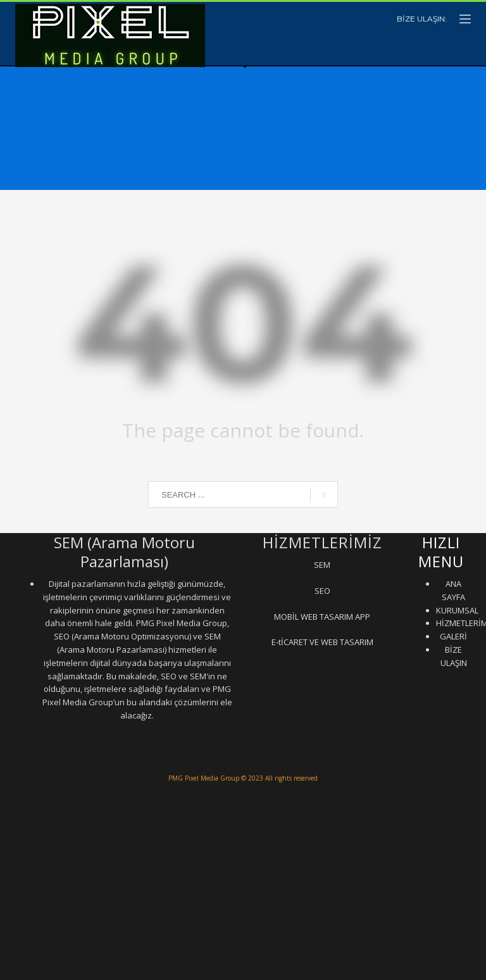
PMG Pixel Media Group (204, 778)
